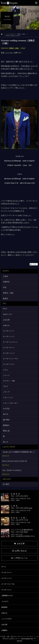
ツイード (6, 375)
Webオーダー (8, 314)
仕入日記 (6, 409)
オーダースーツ (9, 348)
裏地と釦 (6, 431)
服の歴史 (6, 420)
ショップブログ (10, 34)
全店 (5, 287)
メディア (6, 392)
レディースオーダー (11, 403)
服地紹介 (6, 425)
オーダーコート (9, 331)
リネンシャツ (8, 398)
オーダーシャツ (9, 336)
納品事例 (4, 607)
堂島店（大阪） (22, 34)
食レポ (6, 442)
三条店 (6, 276)
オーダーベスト (9, 364)
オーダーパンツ (9, 353)
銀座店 (6, 298)
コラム (6, 370)
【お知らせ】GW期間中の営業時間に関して (19, 452)
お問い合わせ (19, 551)
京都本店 (6, 282)
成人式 (6, 414)
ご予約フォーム (19, 558)
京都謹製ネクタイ (7, 596)
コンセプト (5, 601)
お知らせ (6, 325)
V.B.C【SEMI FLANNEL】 (12, 470)
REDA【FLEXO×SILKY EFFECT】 (15, 461)
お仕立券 (6, 320)
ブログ (23, 48)
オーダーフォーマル (11, 359)
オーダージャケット (11, 342)
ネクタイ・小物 (9, 381)
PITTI (5, 309)
